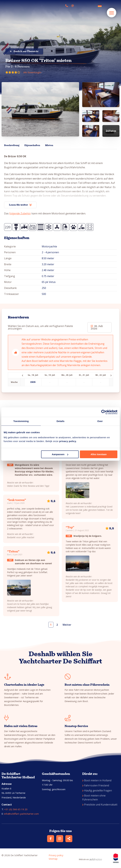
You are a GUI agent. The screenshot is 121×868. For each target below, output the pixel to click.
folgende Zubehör (20, 213)
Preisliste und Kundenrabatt (100, 805)
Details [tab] (60, 421)
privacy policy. (68, 441)
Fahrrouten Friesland (96, 785)
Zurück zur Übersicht (24, 51)
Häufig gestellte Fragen (97, 790)
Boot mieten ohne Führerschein (94, 798)
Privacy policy (56, 855)
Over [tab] (100, 421)
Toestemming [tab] (21, 421)
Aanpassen (60, 454)
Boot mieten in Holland (97, 780)
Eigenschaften (32, 145)
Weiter (67, 625)
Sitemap (53, 859)
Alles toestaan (99, 454)
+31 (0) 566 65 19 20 (16, 809)
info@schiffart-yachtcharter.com (21, 814)
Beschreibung (12, 145)
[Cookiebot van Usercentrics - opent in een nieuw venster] (104, 412)
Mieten (49, 145)
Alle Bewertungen (32, 72)
